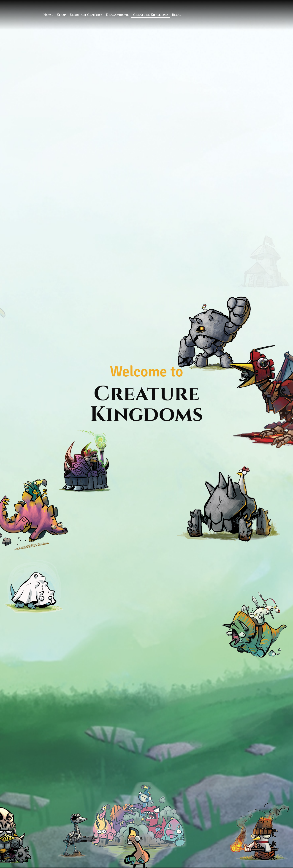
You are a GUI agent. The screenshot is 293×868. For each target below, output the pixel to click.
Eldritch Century (86, 15)
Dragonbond (118, 15)
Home (48, 15)
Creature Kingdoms (151, 15)
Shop (61, 15)
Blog (176, 15)
